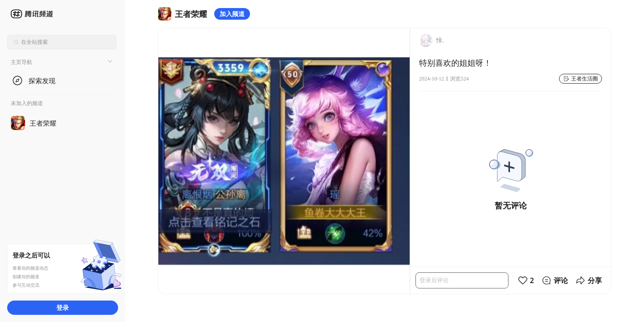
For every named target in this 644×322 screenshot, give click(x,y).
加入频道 (232, 14)
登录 (63, 307)
